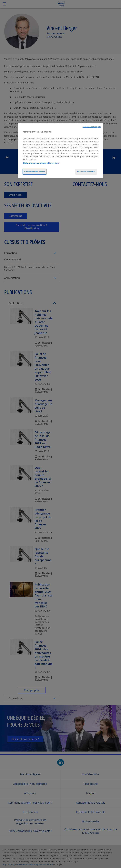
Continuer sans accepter (92, 127)
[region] (61, 151)
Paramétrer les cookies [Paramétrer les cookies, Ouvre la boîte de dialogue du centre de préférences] (86, 172)
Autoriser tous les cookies (35, 172)
